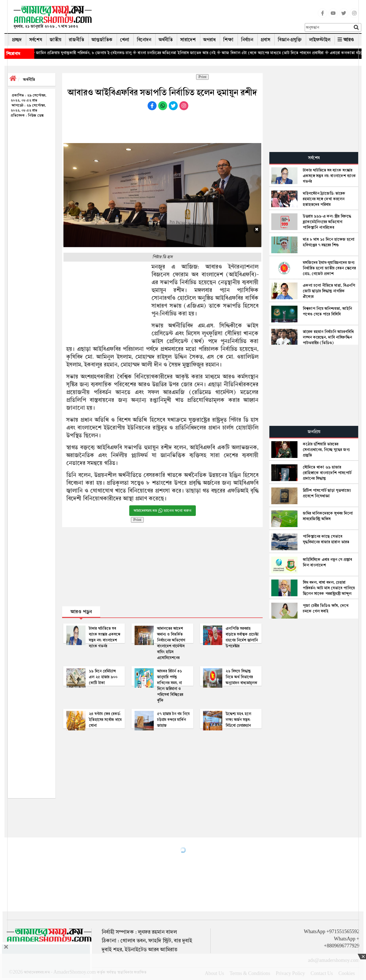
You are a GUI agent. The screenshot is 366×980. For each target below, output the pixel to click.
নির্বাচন (247, 40)
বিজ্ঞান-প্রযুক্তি (290, 40)
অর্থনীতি (166, 40)
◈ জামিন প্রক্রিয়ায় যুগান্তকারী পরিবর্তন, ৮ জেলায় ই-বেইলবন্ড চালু (93, 53)
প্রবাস (265, 40)
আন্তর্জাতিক (102, 40)
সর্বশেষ (36, 40)
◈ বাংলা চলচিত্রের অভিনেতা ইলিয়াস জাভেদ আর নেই (186, 53)
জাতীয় (55, 40)
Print (202, 77)
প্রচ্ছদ (17, 40)
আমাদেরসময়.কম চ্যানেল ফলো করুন (163, 511)
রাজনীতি (76, 40)
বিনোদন (144, 40)
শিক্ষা (228, 40)
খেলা (125, 40)
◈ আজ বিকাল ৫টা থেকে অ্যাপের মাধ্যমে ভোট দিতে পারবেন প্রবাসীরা (282, 53)
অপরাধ (209, 40)
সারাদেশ (188, 40)
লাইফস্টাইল (320, 40)
